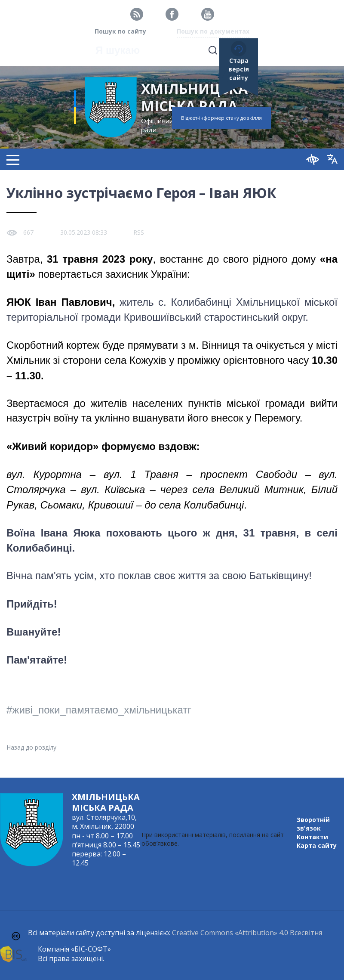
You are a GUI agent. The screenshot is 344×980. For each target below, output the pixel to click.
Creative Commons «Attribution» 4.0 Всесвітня (247, 933)
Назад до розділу (31, 747)
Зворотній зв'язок (313, 824)
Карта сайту (317, 845)
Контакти (312, 837)
